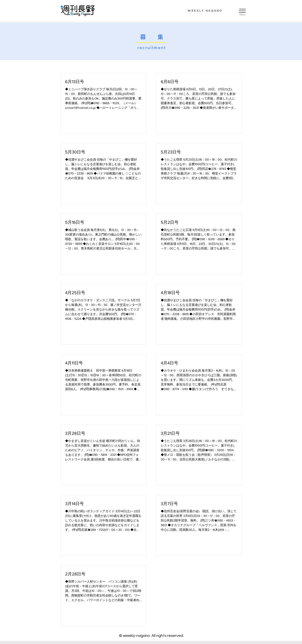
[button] (242, 11)
